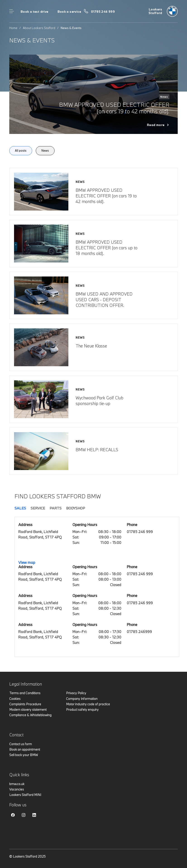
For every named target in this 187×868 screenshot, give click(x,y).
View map (27, 562)
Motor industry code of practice (88, 704)
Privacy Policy (76, 693)
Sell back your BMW (24, 755)
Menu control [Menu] (12, 11)
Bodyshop (76, 508)
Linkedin (34, 815)
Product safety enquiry (82, 709)
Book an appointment (25, 749)
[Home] (163, 11)
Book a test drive (35, 12)
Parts (56, 508)
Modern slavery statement (28, 709)
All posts (21, 150)
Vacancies (17, 789)
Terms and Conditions (25, 693)
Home (13, 28)
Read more (156, 125)
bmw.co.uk (17, 784)
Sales (20, 508)
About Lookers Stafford (39, 28)
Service (38, 508)
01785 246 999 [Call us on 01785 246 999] (103, 12)
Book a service (69, 12)
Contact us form (21, 744)
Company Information (82, 699)
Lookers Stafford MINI (25, 795)
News (45, 150)
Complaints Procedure (25, 704)
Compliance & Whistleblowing (30, 715)
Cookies (15, 699)
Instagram (24, 815)
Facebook (13, 815)
